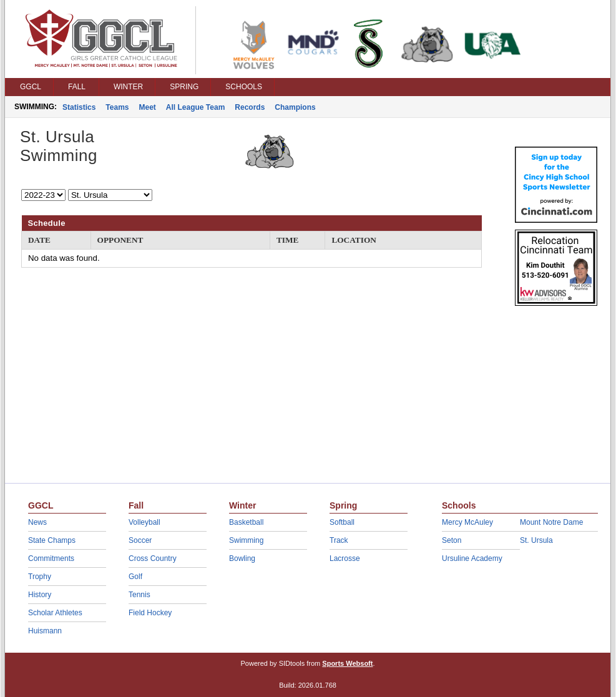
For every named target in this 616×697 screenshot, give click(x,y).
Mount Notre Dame (551, 522)
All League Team (195, 107)
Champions (295, 107)
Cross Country (153, 558)
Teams (117, 107)
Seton (452, 540)
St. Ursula (536, 540)
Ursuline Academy (472, 558)
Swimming (246, 540)
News (37, 522)
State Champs (52, 540)
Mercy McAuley (467, 522)
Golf (135, 577)
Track (339, 540)
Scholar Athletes (55, 613)
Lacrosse (345, 558)
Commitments (51, 558)
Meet (148, 107)
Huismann (45, 631)
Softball (342, 522)
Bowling (242, 558)
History (40, 595)
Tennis (139, 595)
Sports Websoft (347, 663)
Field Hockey (150, 613)
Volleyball (144, 522)
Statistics (79, 107)
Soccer (140, 540)
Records (250, 107)
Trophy (40, 577)
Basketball (246, 522)
